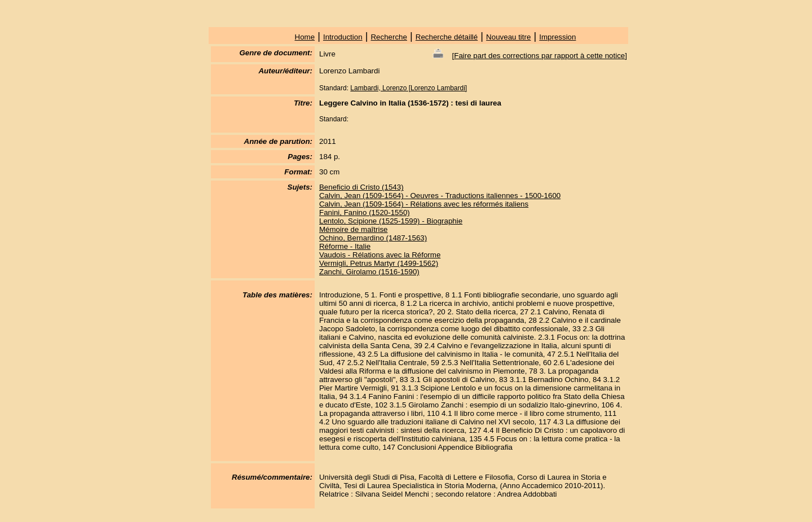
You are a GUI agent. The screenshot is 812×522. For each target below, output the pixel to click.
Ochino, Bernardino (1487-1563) (373, 238)
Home (305, 37)
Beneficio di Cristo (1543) (361, 187)
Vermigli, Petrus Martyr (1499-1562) (379, 263)
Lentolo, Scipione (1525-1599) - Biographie (391, 221)
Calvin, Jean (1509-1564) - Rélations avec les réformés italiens (424, 204)
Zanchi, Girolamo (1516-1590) (369, 272)
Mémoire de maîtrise (353, 229)
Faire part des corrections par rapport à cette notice (539, 56)
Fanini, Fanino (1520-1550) (365, 212)
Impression (557, 37)
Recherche (389, 37)
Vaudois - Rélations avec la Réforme (380, 255)
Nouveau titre (508, 37)
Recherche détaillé (447, 37)
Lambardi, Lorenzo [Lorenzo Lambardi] (409, 88)
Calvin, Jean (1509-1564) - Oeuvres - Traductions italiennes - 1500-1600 (440, 196)
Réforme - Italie (345, 246)
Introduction (343, 37)
